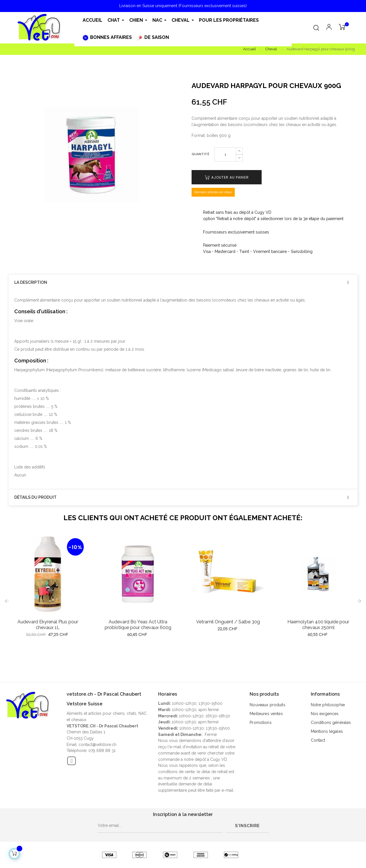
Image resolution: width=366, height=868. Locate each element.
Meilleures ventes (266, 714)
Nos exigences (325, 714)
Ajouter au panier (227, 177)
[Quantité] (225, 154)
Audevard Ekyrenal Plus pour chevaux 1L (48, 625)
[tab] (183, 283)
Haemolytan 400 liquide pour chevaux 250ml (318, 625)
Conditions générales (331, 723)
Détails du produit (35, 497)
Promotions (260, 723)
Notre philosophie (328, 705)
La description (31, 283)
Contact (318, 740)
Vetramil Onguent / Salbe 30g (228, 622)
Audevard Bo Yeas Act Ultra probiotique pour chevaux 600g (138, 625)
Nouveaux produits (267, 705)
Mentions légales (327, 731)
